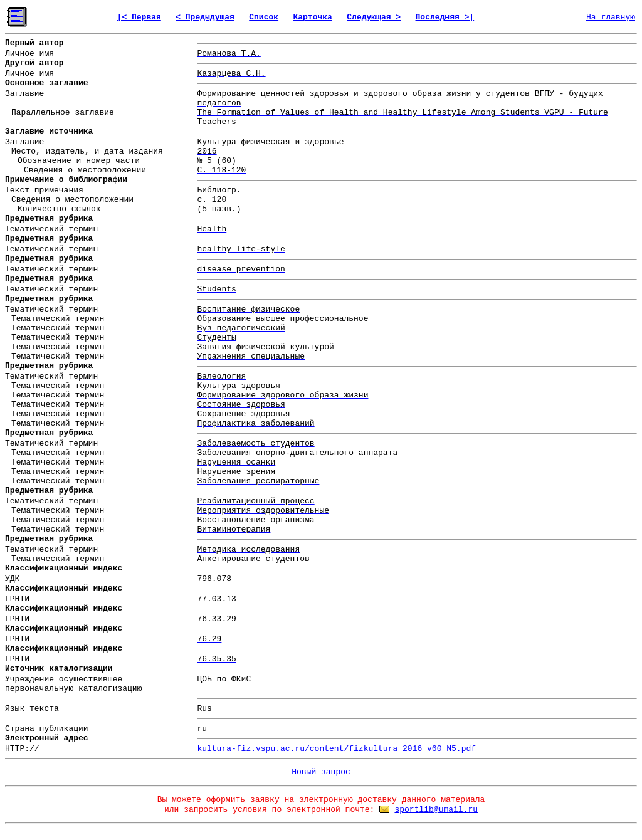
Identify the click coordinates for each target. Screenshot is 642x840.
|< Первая (139, 17)
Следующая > (374, 17)
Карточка (312, 17)
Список (264, 17)
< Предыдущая (205, 17)
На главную (611, 17)
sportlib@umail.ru (436, 810)
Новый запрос (321, 772)
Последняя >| (445, 17)
